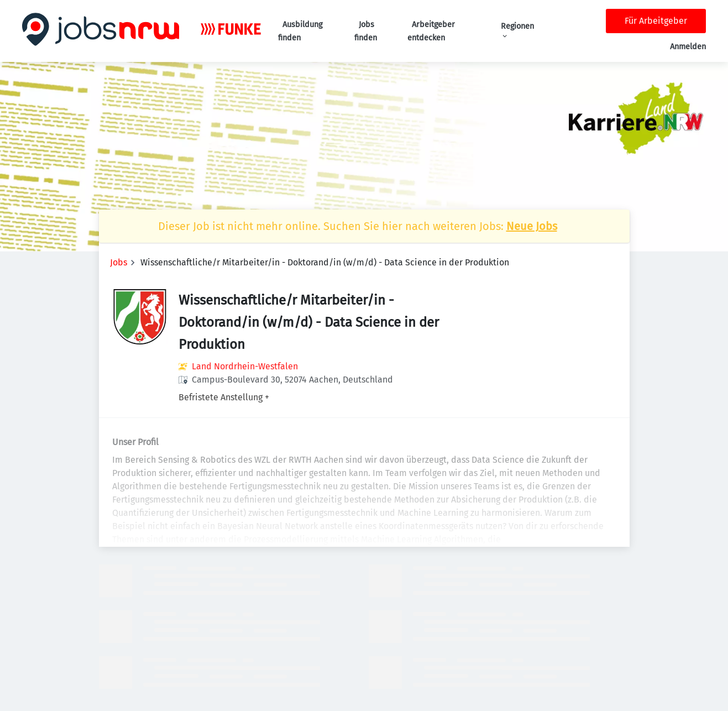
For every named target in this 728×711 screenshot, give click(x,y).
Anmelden (688, 47)
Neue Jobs (532, 226)
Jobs (119, 262)
